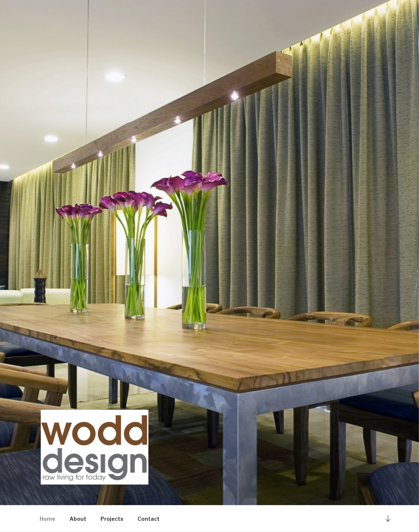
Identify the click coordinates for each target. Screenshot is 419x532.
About (78, 519)
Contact (149, 519)
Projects (112, 519)
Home (47, 519)
